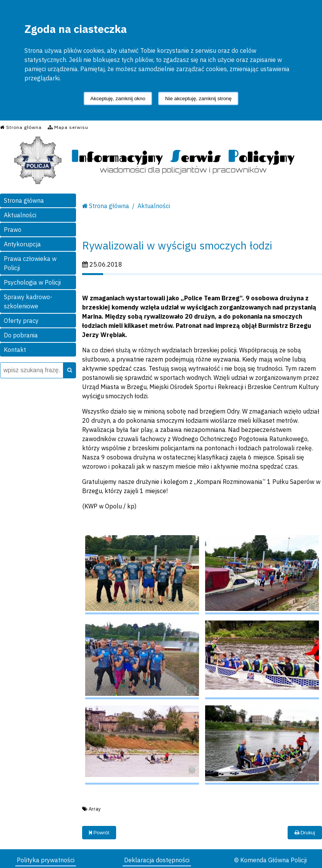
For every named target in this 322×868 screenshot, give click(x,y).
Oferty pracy (21, 321)
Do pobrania (21, 335)
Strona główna (24, 200)
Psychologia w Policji (32, 282)
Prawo (13, 230)
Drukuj (305, 833)
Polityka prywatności (46, 860)
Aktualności (20, 215)
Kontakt (15, 350)
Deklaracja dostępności (157, 860)
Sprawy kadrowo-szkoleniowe (28, 301)
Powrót (99, 833)
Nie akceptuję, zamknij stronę (198, 99)
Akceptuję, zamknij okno (118, 99)
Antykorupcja (22, 244)
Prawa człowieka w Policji (30, 263)
